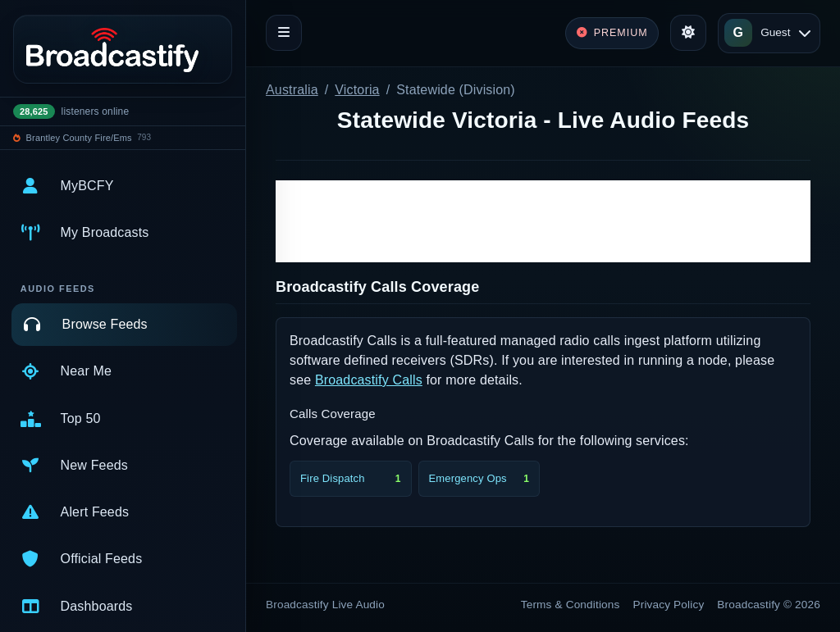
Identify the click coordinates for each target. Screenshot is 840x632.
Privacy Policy (669, 605)
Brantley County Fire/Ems (79, 138)
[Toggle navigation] (284, 33)
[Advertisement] (543, 221)
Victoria (357, 90)
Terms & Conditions (571, 605)
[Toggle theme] (688, 33)
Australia (292, 90)
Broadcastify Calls (369, 380)
